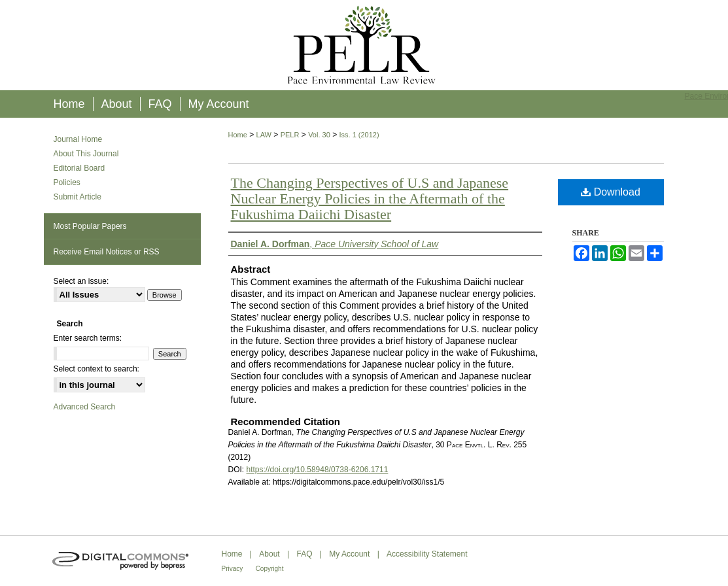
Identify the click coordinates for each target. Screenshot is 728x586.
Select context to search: (96, 369)
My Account (349, 554)
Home (238, 135)
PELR (290, 135)
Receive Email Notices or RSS (107, 252)
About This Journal (86, 154)
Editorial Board (79, 168)
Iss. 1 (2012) (359, 135)
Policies (67, 182)
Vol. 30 (319, 135)
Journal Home (78, 139)
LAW (264, 135)
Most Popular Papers (90, 226)
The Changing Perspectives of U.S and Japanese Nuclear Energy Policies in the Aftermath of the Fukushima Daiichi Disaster (370, 198)
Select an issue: (81, 281)
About (269, 554)
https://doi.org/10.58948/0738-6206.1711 (318, 470)
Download (611, 192)
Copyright (270, 569)
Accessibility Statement (427, 554)
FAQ (304, 554)
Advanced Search (85, 407)
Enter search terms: (88, 338)
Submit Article (78, 197)
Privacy (233, 569)
